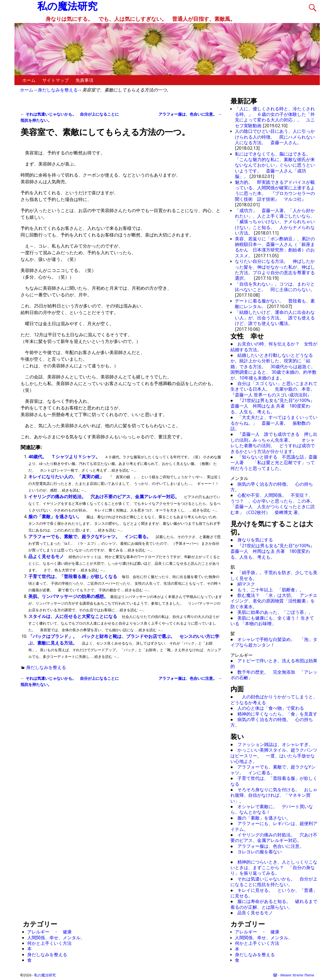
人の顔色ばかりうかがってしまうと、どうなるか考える (274, 699)
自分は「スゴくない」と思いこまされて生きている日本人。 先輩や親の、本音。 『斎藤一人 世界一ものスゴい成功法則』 (275, 389)
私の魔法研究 (45, 975)
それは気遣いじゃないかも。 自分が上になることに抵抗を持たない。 (274, 882)
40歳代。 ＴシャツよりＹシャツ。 (65, 457)
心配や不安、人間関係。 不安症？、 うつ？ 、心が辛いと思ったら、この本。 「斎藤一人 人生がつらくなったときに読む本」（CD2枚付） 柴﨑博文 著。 (275, 504)
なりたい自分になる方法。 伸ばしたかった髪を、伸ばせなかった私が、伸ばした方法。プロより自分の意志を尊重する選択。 (275, 270)
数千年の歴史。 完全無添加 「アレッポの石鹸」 (274, 675)
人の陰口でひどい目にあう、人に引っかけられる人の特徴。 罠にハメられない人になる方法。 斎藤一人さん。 (275, 137)
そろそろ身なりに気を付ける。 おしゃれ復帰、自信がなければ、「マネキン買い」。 (274, 795)
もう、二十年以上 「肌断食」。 (271, 590)
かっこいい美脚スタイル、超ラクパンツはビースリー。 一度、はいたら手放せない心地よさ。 (274, 756)
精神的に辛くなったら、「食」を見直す (277, 714)
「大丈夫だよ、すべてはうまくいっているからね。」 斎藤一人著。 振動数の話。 (274, 423)
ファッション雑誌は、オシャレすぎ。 (275, 744)
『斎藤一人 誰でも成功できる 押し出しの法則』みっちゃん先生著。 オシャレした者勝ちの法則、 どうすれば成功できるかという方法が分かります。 (274, 443)
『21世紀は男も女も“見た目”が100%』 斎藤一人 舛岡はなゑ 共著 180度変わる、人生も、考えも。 (275, 406)
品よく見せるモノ (47, 556)
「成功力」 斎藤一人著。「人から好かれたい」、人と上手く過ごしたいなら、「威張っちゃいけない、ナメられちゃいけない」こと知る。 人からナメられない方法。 (275, 222)
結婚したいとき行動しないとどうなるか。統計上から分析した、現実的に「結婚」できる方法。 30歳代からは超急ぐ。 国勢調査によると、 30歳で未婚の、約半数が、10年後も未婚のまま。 (275, 366)
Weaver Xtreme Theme (297, 975)
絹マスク (246, 584)
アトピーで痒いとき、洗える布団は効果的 (274, 663)
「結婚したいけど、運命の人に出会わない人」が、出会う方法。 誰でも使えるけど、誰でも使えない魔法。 (275, 318)
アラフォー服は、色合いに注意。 (190, 114)
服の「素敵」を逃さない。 (56, 516)
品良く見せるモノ (255, 913)
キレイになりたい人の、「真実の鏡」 (67, 477)
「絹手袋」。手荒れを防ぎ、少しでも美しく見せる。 (274, 575)
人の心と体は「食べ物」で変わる (271, 708)
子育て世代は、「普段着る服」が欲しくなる (73, 576)
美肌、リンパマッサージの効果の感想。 (69, 596)
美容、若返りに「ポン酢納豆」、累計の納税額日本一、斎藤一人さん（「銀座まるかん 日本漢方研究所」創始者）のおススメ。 (275, 247)
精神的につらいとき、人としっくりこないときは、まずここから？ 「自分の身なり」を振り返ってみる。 (274, 868)
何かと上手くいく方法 (49, 943)
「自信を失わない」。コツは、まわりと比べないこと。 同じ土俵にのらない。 (275, 287)
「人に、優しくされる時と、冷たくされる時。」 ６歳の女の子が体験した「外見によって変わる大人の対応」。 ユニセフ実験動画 (275, 117)
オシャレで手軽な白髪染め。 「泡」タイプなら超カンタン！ (274, 642)
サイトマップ (56, 80)
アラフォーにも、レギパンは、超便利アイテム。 (274, 826)
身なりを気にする (255, 540)
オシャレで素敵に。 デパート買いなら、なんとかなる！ (272, 809)
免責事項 (84, 80)
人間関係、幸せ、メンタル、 (56, 938)
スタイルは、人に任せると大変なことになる (73, 616)
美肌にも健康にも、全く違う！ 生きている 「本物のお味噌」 (272, 621)
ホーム (29, 80)
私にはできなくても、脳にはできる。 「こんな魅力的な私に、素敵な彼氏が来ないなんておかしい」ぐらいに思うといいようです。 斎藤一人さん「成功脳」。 (275, 165)
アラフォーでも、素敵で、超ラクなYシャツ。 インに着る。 (90, 536)
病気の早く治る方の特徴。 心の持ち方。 (272, 487)
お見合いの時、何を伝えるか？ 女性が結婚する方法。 (274, 347)
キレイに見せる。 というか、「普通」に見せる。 (274, 893)
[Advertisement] (64, 778)
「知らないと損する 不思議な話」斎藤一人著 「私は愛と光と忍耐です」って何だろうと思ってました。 (274, 463)
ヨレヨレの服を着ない (260, 852)
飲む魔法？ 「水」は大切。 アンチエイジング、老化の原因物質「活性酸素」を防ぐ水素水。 (274, 601)
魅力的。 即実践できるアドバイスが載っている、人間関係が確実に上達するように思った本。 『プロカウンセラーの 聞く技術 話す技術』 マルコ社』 (277, 191)
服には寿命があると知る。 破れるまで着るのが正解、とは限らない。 (274, 904)
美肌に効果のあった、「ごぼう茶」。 (275, 612)
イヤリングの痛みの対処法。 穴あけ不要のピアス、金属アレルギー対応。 (104, 497)
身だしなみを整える (58, 90)
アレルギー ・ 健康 (49, 932)
